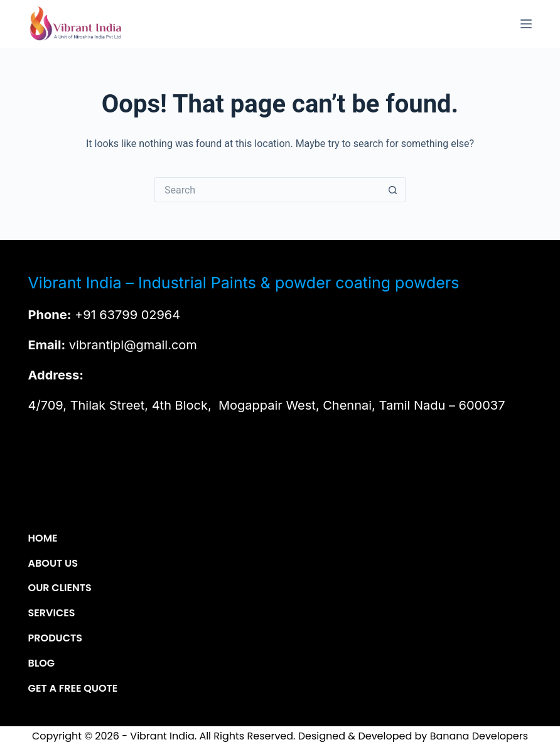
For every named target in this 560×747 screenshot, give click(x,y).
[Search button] (393, 190)
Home (43, 539)
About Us (53, 564)
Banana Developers (479, 736)
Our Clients (60, 588)
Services (52, 613)
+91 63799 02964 (127, 315)
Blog (41, 664)
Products (55, 639)
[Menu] (526, 24)
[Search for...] (267, 190)
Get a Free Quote (73, 689)
